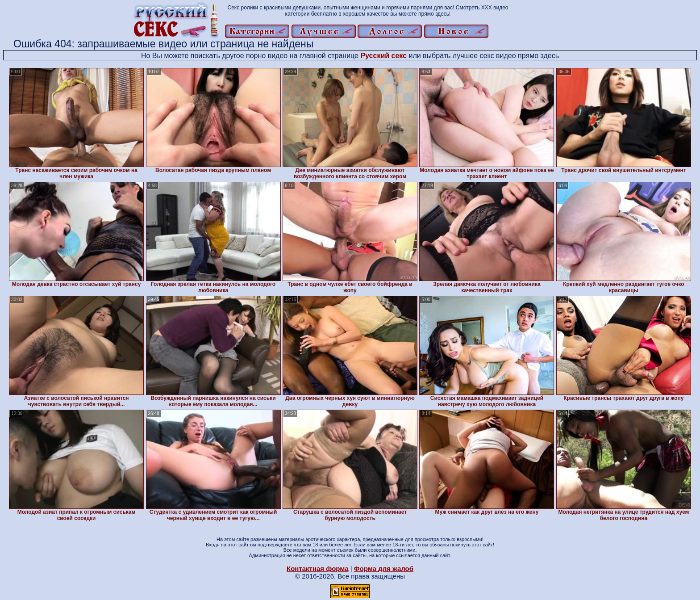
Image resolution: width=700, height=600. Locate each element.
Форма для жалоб (384, 569)
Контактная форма (318, 569)
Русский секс (383, 56)
